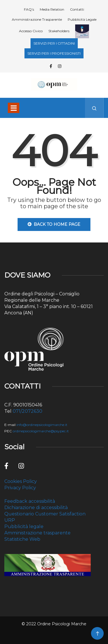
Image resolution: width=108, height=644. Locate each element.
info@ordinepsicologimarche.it (42, 425)
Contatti (77, 9)
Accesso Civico (31, 31)
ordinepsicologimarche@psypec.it (41, 431)
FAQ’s (29, 9)
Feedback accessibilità (30, 501)
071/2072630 (28, 411)
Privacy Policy (20, 488)
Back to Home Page (54, 224)
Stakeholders (59, 31)
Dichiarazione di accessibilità (36, 508)
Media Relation (52, 9)
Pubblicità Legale (82, 19)
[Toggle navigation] (14, 108)
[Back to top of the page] (97, 634)
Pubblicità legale (24, 527)
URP (10, 520)
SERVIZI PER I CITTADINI (54, 43)
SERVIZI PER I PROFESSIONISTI (54, 53)
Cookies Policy (21, 481)
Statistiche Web (22, 539)
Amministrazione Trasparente (37, 19)
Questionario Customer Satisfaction (45, 514)
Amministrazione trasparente (37, 533)
